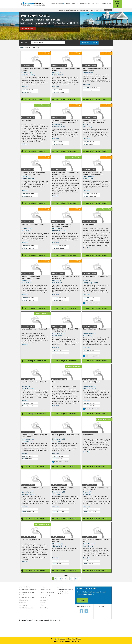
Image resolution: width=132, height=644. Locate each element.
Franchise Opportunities (27, 592)
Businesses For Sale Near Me (28, 590)
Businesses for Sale (57, 4)
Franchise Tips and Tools (47, 592)
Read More (25, 87)
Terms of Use (44, 608)
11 (79, 579)
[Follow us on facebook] (82, 611)
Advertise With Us (45, 590)
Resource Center (85, 10)
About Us (43, 587)
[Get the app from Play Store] (104, 627)
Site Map (42, 603)
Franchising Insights (46, 595)
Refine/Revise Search (89, 43)
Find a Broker (96, 4)
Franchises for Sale (72, 4)
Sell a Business (85, 4)
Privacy (42, 605)
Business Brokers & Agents (27, 597)
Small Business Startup (26, 608)
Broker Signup (107, 4)
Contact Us (43, 597)
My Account (108, 10)
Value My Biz (95, 10)
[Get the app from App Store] (104, 615)
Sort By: (24, 42)
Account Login (44, 600)
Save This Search (28, 29)
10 (76, 579)
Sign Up (82, 600)
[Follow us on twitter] (86, 611)
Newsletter (23, 603)
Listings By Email (64, 10)
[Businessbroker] (33, 4)
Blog (101, 10)
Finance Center (75, 10)
